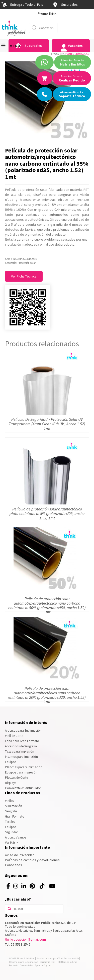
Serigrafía (11, 811)
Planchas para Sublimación (24, 767)
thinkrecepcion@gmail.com (25, 939)
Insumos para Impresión (21, 757)
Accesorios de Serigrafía (21, 746)
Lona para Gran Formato (22, 741)
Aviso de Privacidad (20, 855)
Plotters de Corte (16, 778)
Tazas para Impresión (20, 751)
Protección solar (77, 54)
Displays (11, 783)
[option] (47, 13)
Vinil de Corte (14, 736)
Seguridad (12, 832)
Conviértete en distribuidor (23, 788)
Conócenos (14, 865)
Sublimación (14, 806)
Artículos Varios (16, 837)
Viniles (9, 801)
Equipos (11, 762)
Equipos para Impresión (21, 772)
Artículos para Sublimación (23, 731)
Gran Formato (15, 816)
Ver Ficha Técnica (24, 276)
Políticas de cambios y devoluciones (32, 860)
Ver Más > (11, 843)
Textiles (10, 822)
